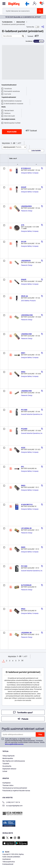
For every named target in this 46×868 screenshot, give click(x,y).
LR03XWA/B (26, 261)
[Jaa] (43, 27)
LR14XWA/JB (26, 528)
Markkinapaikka (8, 758)
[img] (14, 4)
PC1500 (24, 410)
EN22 (23, 609)
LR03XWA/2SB (27, 315)
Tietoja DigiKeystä (8, 756)
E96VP (24, 280)
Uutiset (5, 771)
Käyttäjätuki (7, 783)
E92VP (24, 187)
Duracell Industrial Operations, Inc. (32, 414)
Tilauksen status (8, 785)
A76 (23, 225)
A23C (23, 448)
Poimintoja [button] (13, 147)
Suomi (6, 852)
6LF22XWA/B (26, 585)
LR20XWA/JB (26, 633)
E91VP (24, 242)
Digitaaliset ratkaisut (9, 769)
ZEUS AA (24, 296)
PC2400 (24, 429)
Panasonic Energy (27, 211)
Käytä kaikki (12, 132)
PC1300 (24, 566)
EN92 (23, 372)
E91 (23, 467)
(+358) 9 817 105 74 (11, 803)
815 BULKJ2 (26, 168)
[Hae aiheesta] (12, 36)
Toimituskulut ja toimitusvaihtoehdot (15, 788)
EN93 (23, 486)
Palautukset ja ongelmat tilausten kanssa (16, 791)
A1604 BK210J (27, 505)
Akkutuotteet (21, 22)
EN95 (23, 547)
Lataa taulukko (36, 151)
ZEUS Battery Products (28, 301)
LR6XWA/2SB (26, 334)
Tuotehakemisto (7, 22)
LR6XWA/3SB (26, 391)
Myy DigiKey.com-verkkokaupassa (14, 761)
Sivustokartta (7, 766)
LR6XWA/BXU (26, 206)
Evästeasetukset (8, 864)
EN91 (23, 353)
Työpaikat (6, 764)
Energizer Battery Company (30, 173)
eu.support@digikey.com (13, 806)
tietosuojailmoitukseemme (14, 744)
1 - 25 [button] (13, 143)
